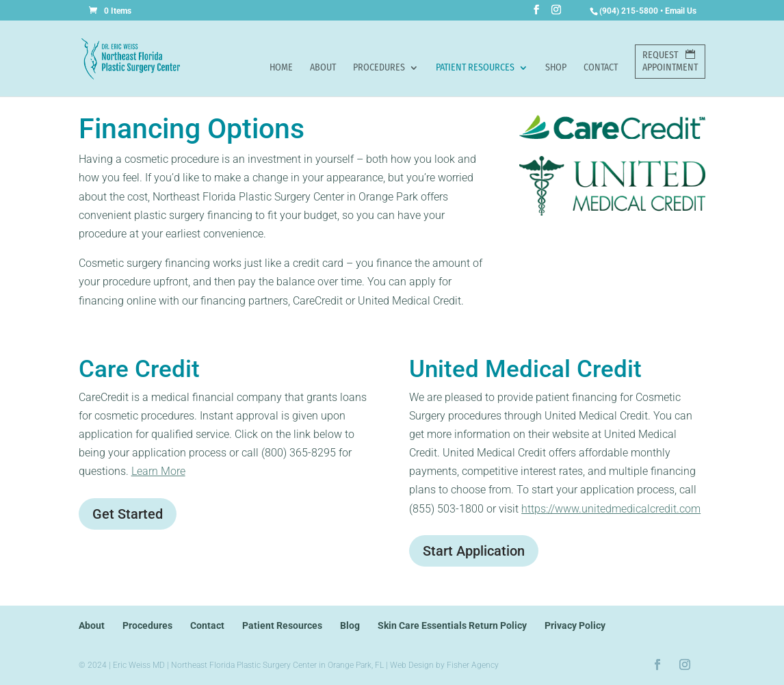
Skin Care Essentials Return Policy (452, 625)
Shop (556, 68)
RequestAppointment (670, 61)
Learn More (158, 471)
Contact (601, 68)
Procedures (379, 68)
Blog (350, 625)
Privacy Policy (575, 625)
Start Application (474, 551)
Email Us (681, 11)
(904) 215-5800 (629, 11)
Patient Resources (475, 68)
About (323, 68)
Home (281, 68)
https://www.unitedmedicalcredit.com (611, 509)
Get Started (128, 514)
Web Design (412, 665)
